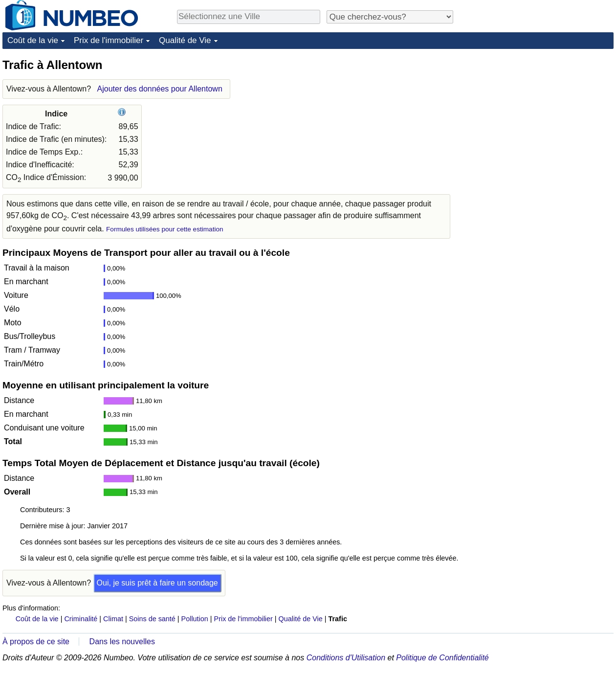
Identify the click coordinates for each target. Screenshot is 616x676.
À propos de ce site (36, 642)
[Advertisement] (540, 118)
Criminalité (81, 619)
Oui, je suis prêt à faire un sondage (157, 583)
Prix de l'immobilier (109, 40)
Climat (113, 619)
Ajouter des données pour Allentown (160, 89)
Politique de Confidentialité (442, 658)
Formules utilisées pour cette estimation (165, 229)
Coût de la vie (33, 40)
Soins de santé (152, 619)
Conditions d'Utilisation (346, 658)
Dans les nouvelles (122, 642)
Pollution (195, 619)
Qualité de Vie (185, 40)
